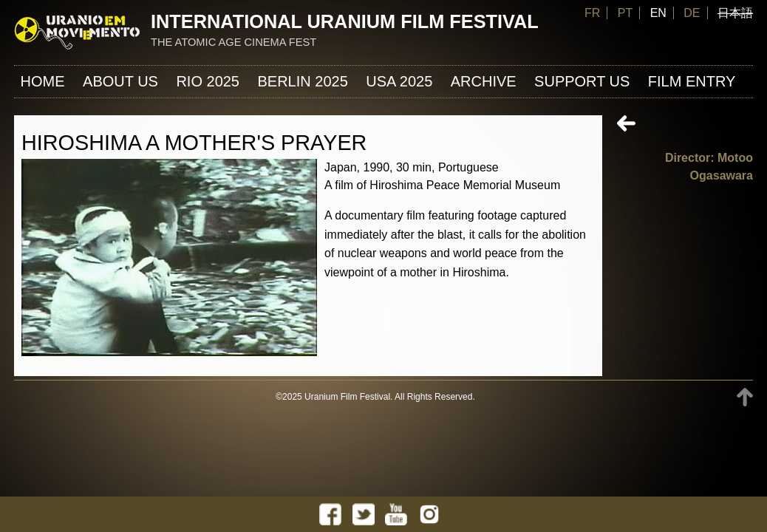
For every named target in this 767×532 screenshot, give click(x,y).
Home (43, 81)
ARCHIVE (484, 81)
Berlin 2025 (302, 81)
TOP (745, 397)
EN (658, 13)
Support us (582, 81)
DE (692, 13)
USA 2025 (399, 81)
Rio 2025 (208, 81)
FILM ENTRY (692, 81)
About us (120, 81)
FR (592, 13)
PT (625, 13)
